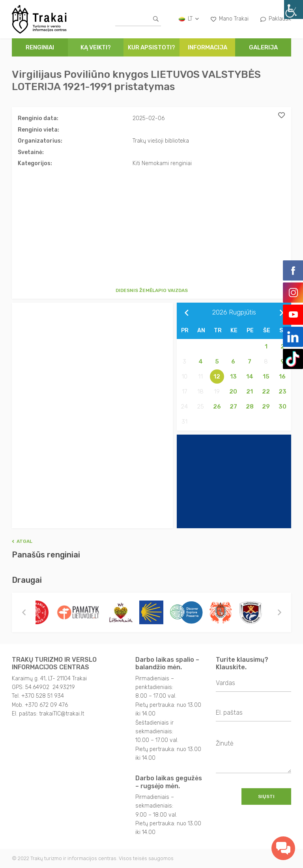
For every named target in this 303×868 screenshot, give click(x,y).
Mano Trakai (230, 19)
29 (266, 407)
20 (233, 392)
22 (266, 392)
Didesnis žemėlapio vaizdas (152, 290)
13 (233, 377)
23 (282, 392)
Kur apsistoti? (151, 47)
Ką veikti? (96, 47)
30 (282, 407)
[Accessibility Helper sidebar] (294, 9)
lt (189, 19)
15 (266, 377)
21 (250, 392)
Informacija (208, 47)
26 (217, 407)
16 (282, 377)
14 (250, 377)
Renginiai (40, 47)
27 (233, 407)
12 (217, 377)
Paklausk (276, 19)
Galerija (263, 47)
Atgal (22, 541)
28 (250, 407)
